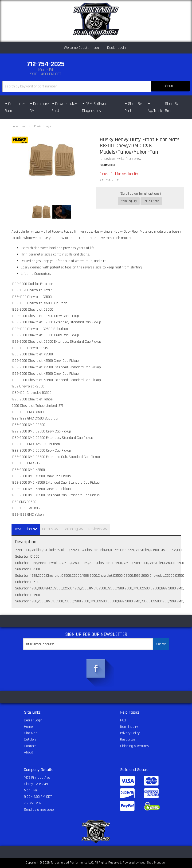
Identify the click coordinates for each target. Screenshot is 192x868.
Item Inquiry (129, 201)
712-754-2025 (34, 803)
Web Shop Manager (153, 863)
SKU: (103, 165)
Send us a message (39, 810)
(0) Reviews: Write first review (120, 159)
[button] (96, 86)
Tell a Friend (151, 201)
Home (15, 126)
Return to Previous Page (36, 126)
